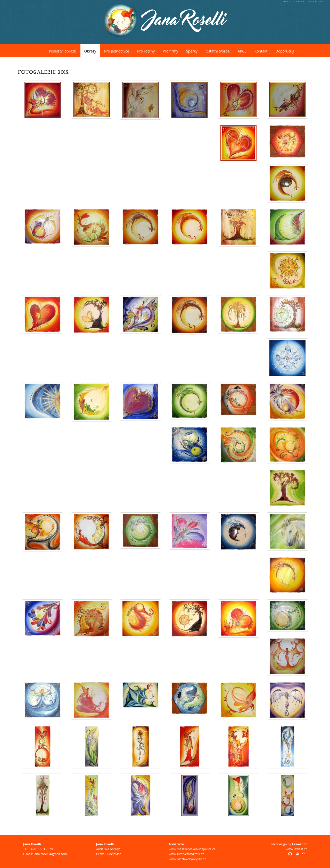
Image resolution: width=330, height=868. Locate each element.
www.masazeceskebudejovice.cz (192, 849)
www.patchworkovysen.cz (187, 859)
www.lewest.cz (296, 849)
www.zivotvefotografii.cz (186, 854)
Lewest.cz (299, 844)
